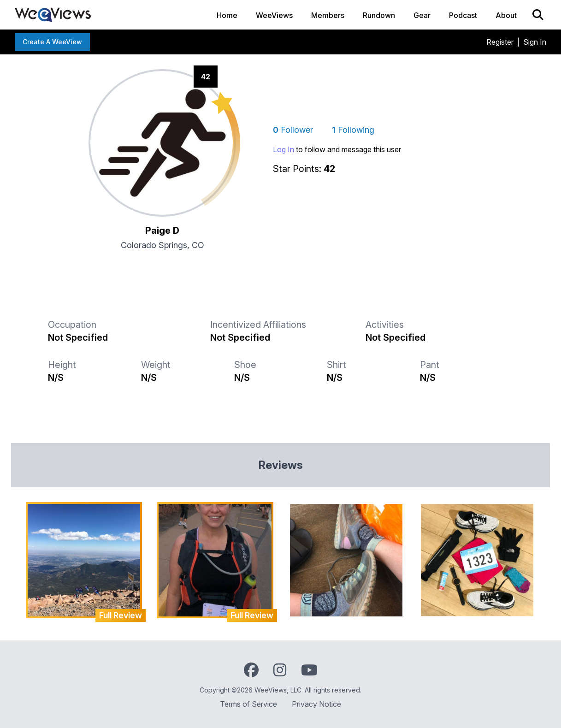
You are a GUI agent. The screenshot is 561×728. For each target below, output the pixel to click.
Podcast (463, 15)
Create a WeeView (52, 42)
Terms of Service (248, 704)
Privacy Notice (316, 704)
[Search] (538, 15)
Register (500, 42)
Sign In (535, 42)
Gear (422, 15)
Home (227, 15)
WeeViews (274, 15)
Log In (283, 149)
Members (328, 15)
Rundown (379, 15)
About (506, 15)
